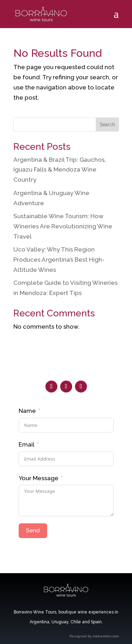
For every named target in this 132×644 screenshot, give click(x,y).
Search (107, 125)
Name (27, 411)
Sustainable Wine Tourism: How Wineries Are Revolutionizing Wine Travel (63, 226)
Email (27, 444)
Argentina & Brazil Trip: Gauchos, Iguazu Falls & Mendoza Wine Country (60, 170)
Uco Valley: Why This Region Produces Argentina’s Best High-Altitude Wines (59, 260)
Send (33, 531)
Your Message (39, 478)
